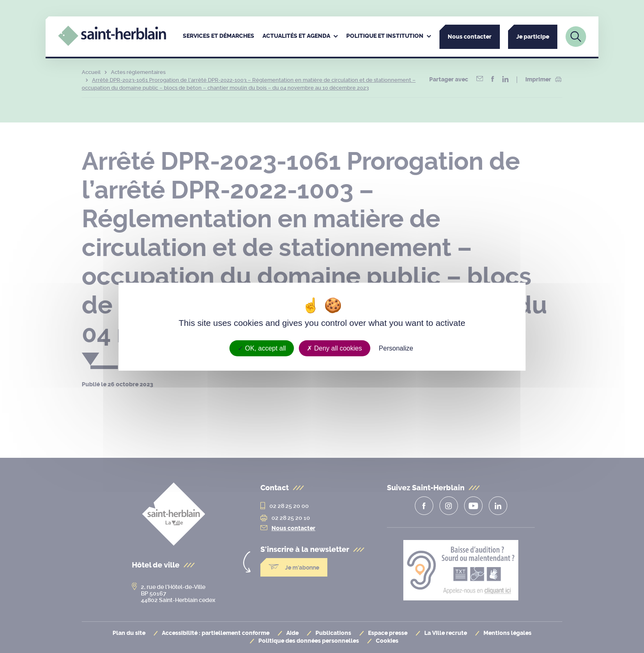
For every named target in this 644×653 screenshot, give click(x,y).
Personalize (396, 348)
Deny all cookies (334, 348)
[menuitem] (218, 37)
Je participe (533, 37)
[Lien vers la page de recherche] (576, 37)
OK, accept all (262, 348)
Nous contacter (470, 37)
